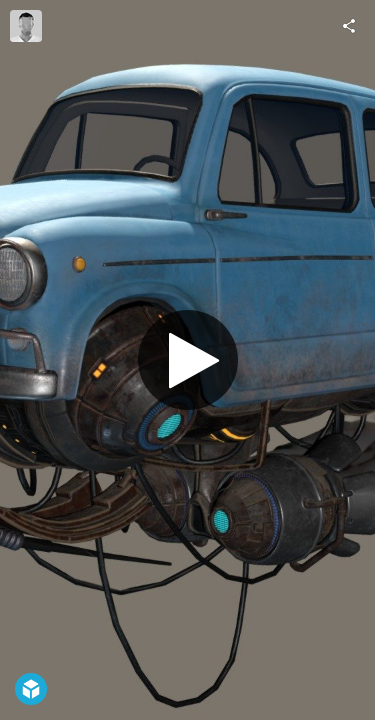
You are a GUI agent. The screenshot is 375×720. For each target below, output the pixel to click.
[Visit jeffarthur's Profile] (26, 26)
